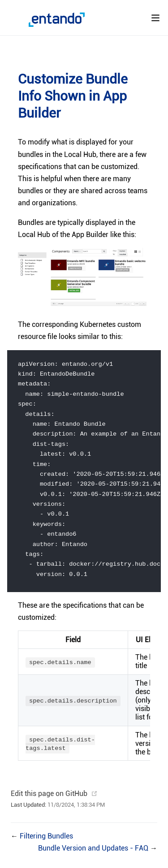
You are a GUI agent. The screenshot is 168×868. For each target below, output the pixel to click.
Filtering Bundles (46, 842)
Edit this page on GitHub (49, 800)
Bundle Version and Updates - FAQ (94, 854)
